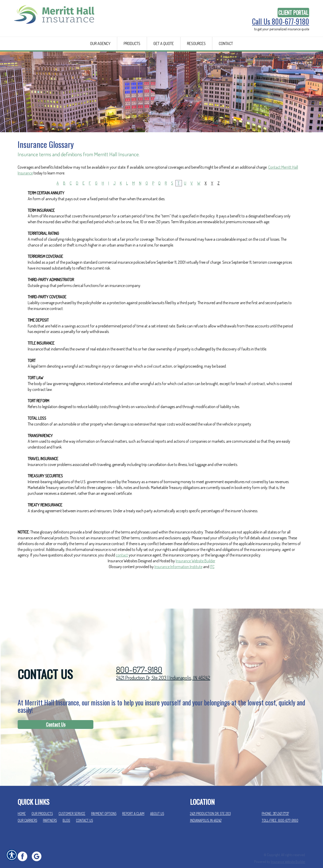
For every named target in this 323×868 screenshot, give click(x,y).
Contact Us (56, 715)
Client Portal (293, 13)
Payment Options (104, 804)
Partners (50, 810)
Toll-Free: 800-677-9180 (280, 810)
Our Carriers (27, 810)
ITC (212, 589)
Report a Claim (133, 804)
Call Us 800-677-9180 (281, 21)
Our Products (42, 804)
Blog (66, 810)
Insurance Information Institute (178, 589)
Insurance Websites (123, 584)
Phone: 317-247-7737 (275, 804)
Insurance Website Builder (195, 584)
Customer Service (72, 804)
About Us (157, 804)
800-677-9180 (139, 660)
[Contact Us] (56, 715)
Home (22, 804)
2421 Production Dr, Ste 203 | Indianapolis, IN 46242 (163, 668)
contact (122, 578)
